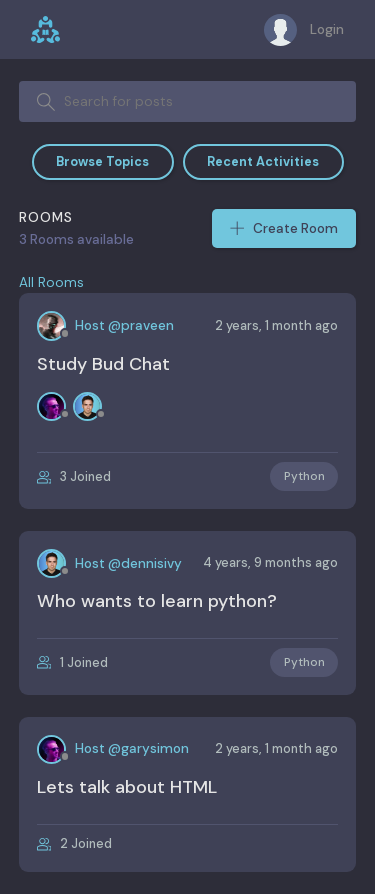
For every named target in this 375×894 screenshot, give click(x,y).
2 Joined (74, 844)
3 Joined (74, 477)
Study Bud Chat (103, 364)
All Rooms (51, 282)
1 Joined (72, 663)
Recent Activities (263, 162)
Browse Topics (102, 162)
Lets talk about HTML (127, 787)
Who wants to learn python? (157, 601)
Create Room (284, 228)
